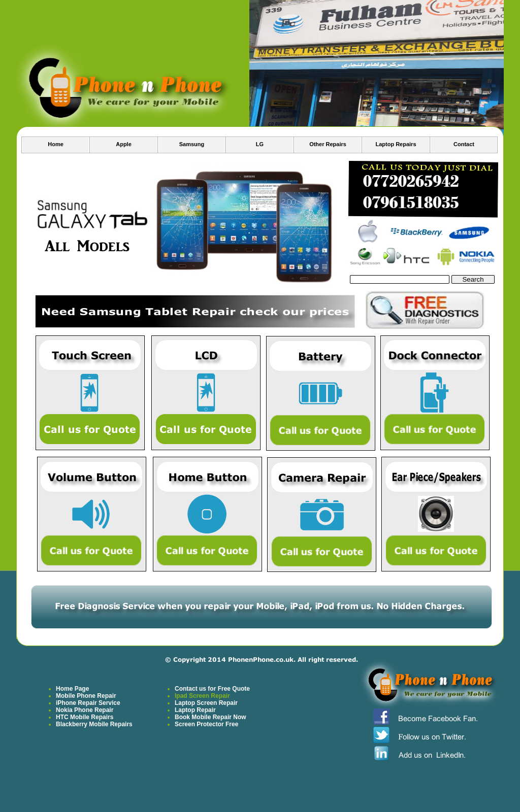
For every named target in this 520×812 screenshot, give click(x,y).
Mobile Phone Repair (86, 696)
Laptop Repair (195, 710)
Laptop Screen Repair (206, 703)
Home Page (72, 689)
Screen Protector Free (206, 724)
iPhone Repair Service (88, 703)
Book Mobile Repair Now (210, 717)
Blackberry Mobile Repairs (94, 724)
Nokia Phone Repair (85, 710)
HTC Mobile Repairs (85, 717)
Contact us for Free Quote (212, 689)
